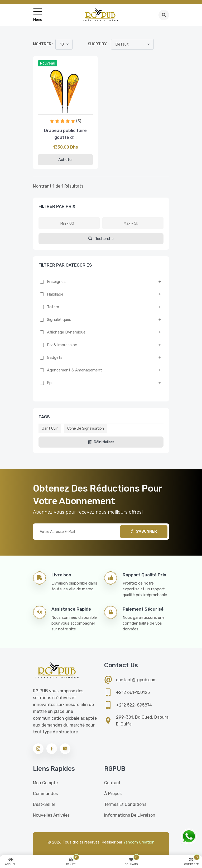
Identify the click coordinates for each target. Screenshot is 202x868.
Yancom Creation (139, 842)
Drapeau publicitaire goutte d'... (65, 134)
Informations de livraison (130, 815)
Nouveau (48, 63)
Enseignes (56, 282)
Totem (53, 307)
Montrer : (43, 44)
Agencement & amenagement (74, 370)
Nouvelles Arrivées (51, 815)
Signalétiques (59, 320)
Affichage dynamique (66, 332)
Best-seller (44, 804)
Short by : (98, 44)
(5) (79, 121)
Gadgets (55, 357)
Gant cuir (50, 428)
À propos (113, 794)
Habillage (55, 294)
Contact (112, 783)
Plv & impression (62, 345)
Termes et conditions (125, 804)
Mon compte (45, 783)
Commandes (45, 794)
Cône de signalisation (86, 428)
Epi (50, 383)
